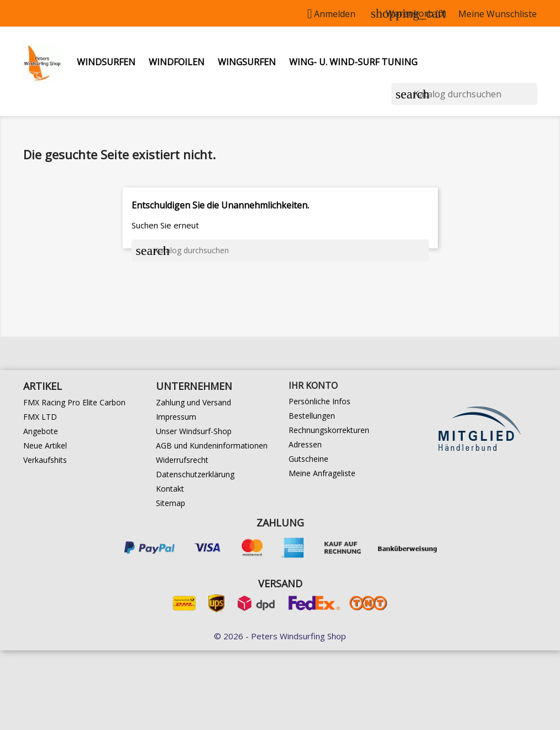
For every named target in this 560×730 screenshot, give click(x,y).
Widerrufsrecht (182, 460)
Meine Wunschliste (498, 14)
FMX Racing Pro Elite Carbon (74, 402)
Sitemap (171, 503)
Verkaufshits (45, 460)
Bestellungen (312, 416)
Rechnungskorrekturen (329, 430)
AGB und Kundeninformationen (212, 445)
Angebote (41, 431)
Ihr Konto (313, 385)
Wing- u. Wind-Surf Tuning (353, 62)
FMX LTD (40, 417)
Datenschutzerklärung (195, 474)
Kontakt (170, 489)
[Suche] (464, 94)
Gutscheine (308, 459)
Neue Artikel (45, 445)
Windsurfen (106, 62)
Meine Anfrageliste (322, 473)
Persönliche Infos (320, 401)
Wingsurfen (247, 62)
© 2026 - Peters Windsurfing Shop (280, 636)
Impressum (176, 417)
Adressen (305, 444)
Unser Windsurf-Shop (194, 431)
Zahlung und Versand (193, 402)
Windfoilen (177, 62)
